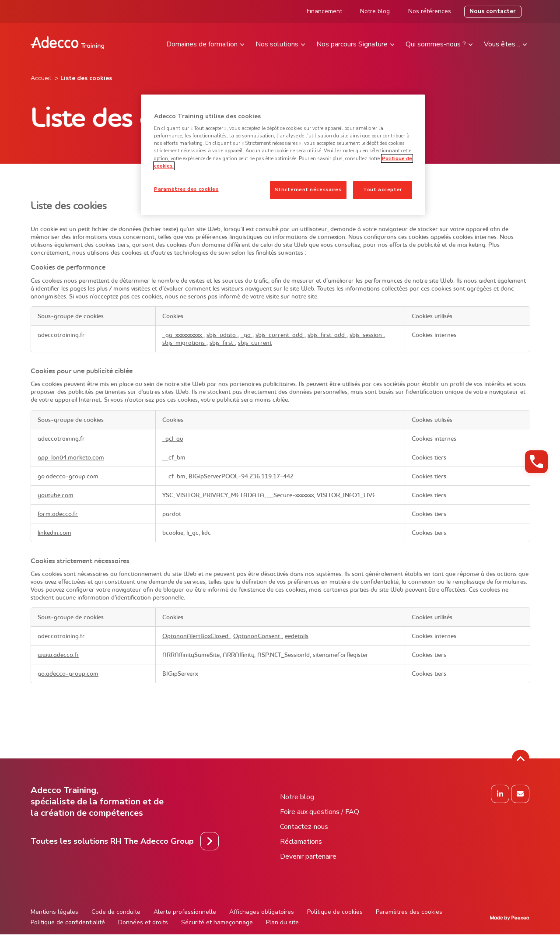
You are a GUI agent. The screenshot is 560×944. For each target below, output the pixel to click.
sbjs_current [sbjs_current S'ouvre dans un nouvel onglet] (255, 343)
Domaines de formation (202, 44)
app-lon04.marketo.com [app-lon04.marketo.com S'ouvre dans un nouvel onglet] (71, 457)
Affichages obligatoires (262, 912)
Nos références (430, 11)
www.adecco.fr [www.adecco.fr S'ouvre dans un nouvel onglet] (58, 655)
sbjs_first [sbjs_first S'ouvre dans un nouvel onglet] (222, 343)
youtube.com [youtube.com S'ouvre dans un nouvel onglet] (56, 495)
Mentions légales (54, 912)
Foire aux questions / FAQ (320, 812)
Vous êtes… (502, 44)
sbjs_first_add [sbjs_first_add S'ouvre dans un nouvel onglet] (327, 335)
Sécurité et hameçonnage (217, 922)
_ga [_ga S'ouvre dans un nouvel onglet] (247, 335)
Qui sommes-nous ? (436, 44)
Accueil (41, 78)
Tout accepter (382, 190)
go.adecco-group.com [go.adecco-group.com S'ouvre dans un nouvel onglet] (68, 476)
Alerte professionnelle (185, 912)
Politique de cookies (335, 912)
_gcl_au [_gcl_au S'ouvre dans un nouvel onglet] (173, 439)
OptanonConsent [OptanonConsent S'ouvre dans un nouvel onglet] (257, 636)
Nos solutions (277, 44)
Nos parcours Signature (352, 44)
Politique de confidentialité (68, 922)
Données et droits (143, 922)
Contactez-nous (304, 827)
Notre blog (375, 11)
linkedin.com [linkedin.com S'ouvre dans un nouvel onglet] (54, 533)
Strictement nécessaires (308, 190)
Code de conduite (116, 912)
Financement (324, 11)
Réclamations (301, 842)
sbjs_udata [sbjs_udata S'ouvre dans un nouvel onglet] (222, 335)
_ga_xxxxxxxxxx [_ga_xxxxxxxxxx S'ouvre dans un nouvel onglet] (183, 335)
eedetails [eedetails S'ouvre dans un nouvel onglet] (297, 636)
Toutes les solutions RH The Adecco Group (112, 841)
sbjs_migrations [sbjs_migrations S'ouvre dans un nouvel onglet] (184, 343)
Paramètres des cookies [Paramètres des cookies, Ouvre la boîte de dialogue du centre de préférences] (186, 189)
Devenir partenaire (308, 856)
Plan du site (282, 922)
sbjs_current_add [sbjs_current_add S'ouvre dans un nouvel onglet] (280, 335)
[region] (283, 155)
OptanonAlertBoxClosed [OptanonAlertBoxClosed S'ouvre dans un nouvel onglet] (196, 636)
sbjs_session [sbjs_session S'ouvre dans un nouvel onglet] (367, 335)
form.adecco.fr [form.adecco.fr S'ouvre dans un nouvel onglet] (58, 514)
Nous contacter (493, 11)
